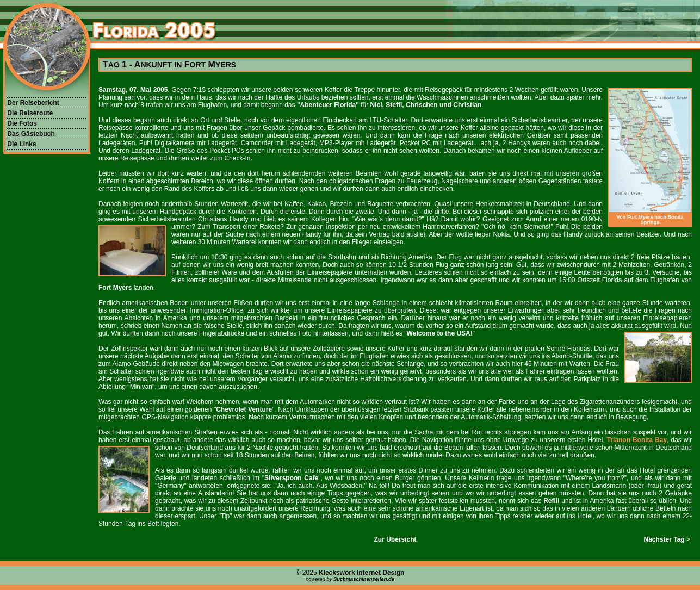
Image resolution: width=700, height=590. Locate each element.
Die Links (21, 144)
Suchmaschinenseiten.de (364, 579)
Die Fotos (22, 123)
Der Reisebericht (33, 103)
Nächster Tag (664, 539)
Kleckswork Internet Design (361, 573)
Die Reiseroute (30, 113)
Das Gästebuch (31, 134)
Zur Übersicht (395, 539)
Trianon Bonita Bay (637, 440)
